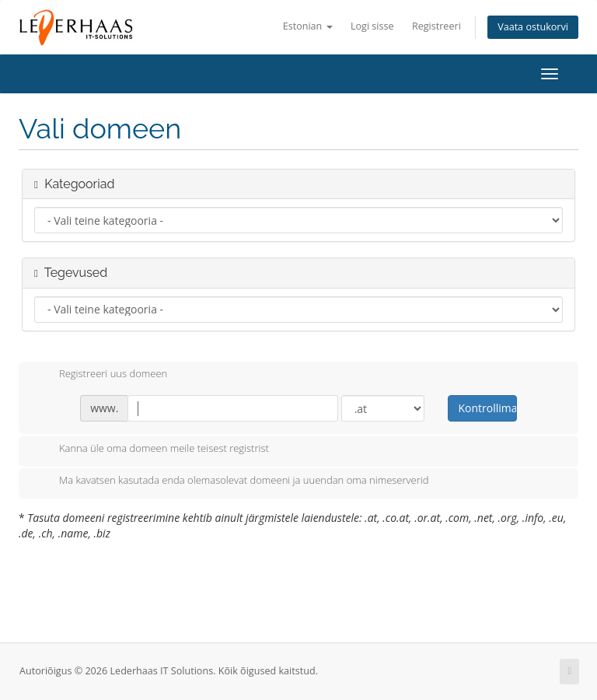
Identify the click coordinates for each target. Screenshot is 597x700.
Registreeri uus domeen (101, 375)
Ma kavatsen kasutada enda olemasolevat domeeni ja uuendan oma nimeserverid (231, 481)
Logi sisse (372, 26)
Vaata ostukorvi (533, 27)
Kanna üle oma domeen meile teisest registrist (152, 450)
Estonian (308, 26)
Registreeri (436, 26)
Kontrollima (487, 408)
